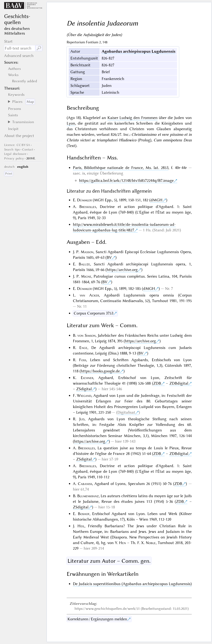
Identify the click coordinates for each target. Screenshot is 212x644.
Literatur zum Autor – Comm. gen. (109, 561)
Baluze (84, 264)
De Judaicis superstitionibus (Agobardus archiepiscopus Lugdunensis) (132, 584)
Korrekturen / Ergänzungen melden (97, 619)
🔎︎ (39, 48)
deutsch (9, 167)
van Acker (89, 295)
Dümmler (84, 200)
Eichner (87, 378)
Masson (87, 252)
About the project (19, 136)
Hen (122, 543)
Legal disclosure (15, 154)
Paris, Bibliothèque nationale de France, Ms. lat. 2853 (121, 168)
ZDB (157, 383)
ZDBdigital (179, 383)
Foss (83, 360)
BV (109, 257)
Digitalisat (126, 412)
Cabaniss (85, 484)
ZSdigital (84, 389)
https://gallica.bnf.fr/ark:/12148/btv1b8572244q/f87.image (126, 180)
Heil (81, 526)
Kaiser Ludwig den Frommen (132, 118)
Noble (151, 543)
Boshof (84, 514)
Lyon (71, 123)
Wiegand (84, 396)
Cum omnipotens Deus (173, 140)
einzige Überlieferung (105, 173)
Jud (82, 419)
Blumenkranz (88, 496)
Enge (83, 348)
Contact (28, 149)
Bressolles (88, 207)
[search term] (20, 48)
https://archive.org (122, 270)
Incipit (13, 129)
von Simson (87, 335)
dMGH (157, 200)
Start (8, 41)
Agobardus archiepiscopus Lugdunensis (139, 51)
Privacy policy (14, 158)
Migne (86, 276)
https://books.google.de (100, 371)
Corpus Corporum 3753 (93, 313)
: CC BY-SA (17, 145)
